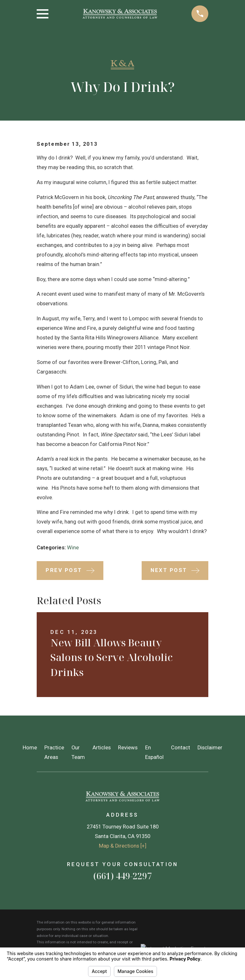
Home (30, 748)
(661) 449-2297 (122, 876)
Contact (181, 748)
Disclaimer (210, 748)
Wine (73, 548)
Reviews (128, 748)
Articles (102, 748)
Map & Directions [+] (123, 846)
